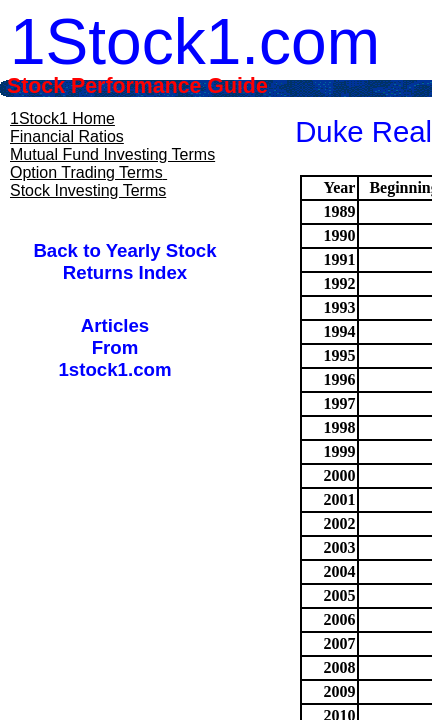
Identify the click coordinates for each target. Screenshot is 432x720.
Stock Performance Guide (164, 86)
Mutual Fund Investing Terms (112, 154)
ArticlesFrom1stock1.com (114, 347)
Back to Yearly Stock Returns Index (124, 261)
